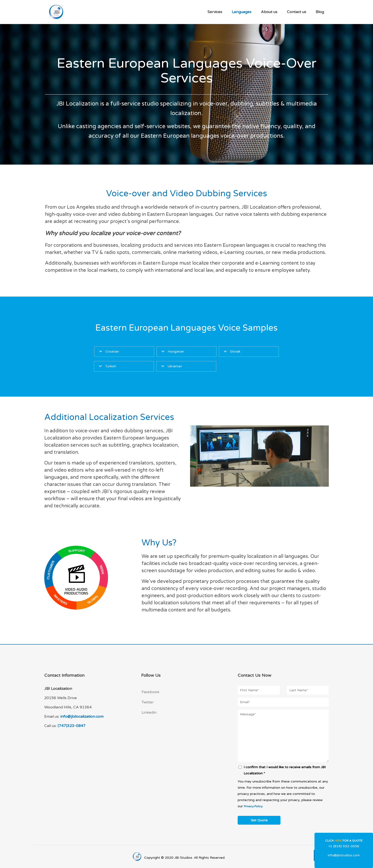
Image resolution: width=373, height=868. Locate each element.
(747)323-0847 (71, 726)
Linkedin (149, 712)
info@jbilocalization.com (82, 717)
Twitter (148, 702)
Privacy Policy (253, 806)
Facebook (150, 692)
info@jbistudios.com (344, 855)
